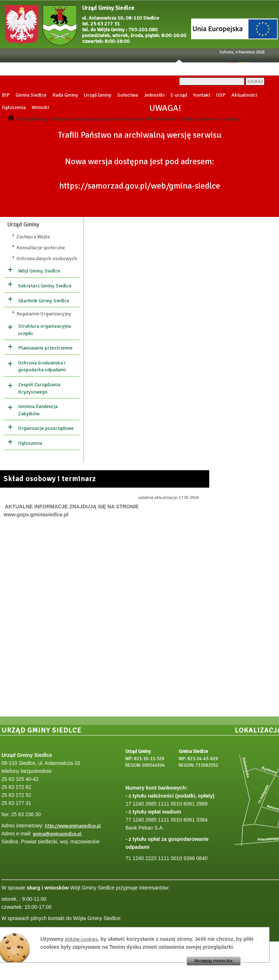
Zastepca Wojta (33, 237)
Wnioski (40, 107)
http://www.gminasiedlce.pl (73, 826)
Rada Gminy (65, 95)
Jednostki (154, 95)
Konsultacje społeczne (41, 248)
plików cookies (81, 939)
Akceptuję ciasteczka (213, 961)
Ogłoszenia (14, 107)
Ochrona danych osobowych (47, 259)
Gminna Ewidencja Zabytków (38, 410)
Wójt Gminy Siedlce (39, 271)
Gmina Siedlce (31, 95)
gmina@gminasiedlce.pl (57, 834)
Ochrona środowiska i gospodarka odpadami (42, 366)
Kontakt (202, 95)
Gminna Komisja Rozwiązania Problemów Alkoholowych (115, 119)
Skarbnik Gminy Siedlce (44, 301)
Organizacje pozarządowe (46, 428)
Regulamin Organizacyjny (44, 314)
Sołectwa (128, 95)
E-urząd (179, 95)
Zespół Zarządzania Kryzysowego (39, 388)
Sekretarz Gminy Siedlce (45, 286)
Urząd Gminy (98, 95)
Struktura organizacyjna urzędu (45, 330)
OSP (221, 95)
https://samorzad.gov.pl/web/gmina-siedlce (140, 186)
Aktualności (244, 95)
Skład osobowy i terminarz (211, 119)
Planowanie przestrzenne (45, 348)
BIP (6, 95)
